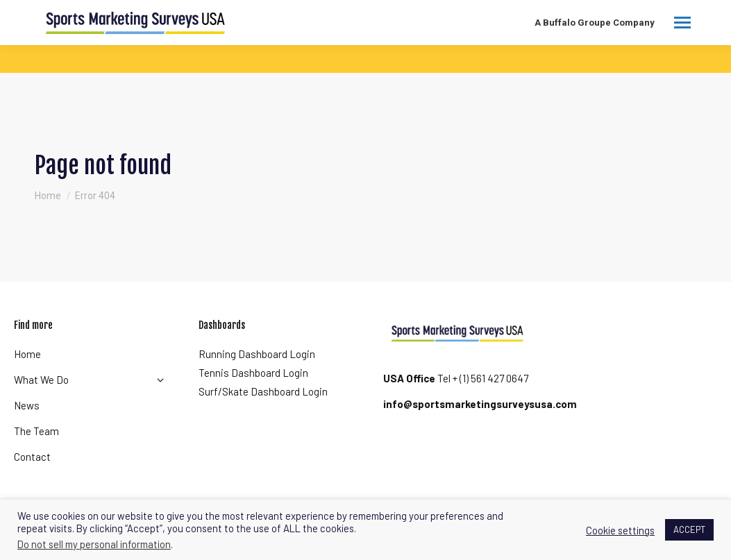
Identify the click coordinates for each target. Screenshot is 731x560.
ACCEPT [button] (689, 529)
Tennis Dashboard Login (253, 373)
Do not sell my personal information (94, 544)
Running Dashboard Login (257, 354)
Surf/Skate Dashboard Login (263, 391)
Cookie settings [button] (620, 530)
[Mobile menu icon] (682, 23)
